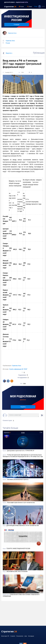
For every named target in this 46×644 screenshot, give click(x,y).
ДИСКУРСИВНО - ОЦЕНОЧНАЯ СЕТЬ (16, 2)
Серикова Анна (12, 33)
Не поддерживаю (22, 378)
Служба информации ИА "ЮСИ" (18, 369)
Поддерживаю (22, 375)
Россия (8, 43)
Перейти (23, 407)
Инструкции (31, 636)
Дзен (26, 636)
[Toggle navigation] (2, 2)
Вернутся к (9, 53)
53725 (43, 7)
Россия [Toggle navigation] (21, 7)
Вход (36, 6)
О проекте (13, 636)
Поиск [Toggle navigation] (30, 7)
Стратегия (10, 7)
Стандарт (17, 25)
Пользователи (20, 636)
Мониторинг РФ (5, 636)
